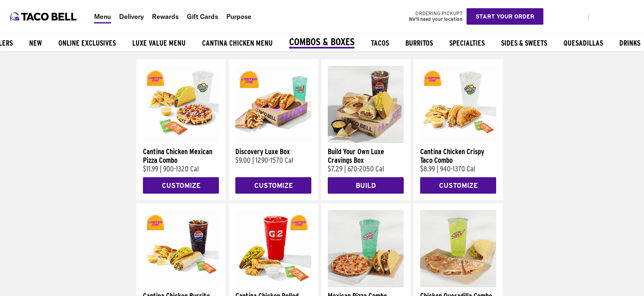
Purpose (239, 16)
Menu (102, 16)
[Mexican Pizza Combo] (366, 285)
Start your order (505, 16)
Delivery (131, 16)
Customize (181, 186)
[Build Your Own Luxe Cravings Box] (366, 141)
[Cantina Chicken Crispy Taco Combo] (458, 141)
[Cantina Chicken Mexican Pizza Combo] (181, 141)
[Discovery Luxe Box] (273, 141)
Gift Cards (202, 16)
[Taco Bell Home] (45, 16)
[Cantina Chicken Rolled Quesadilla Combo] (273, 285)
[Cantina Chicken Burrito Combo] (181, 285)
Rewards (165, 16)
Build (366, 186)
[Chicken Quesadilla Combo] (458, 285)
